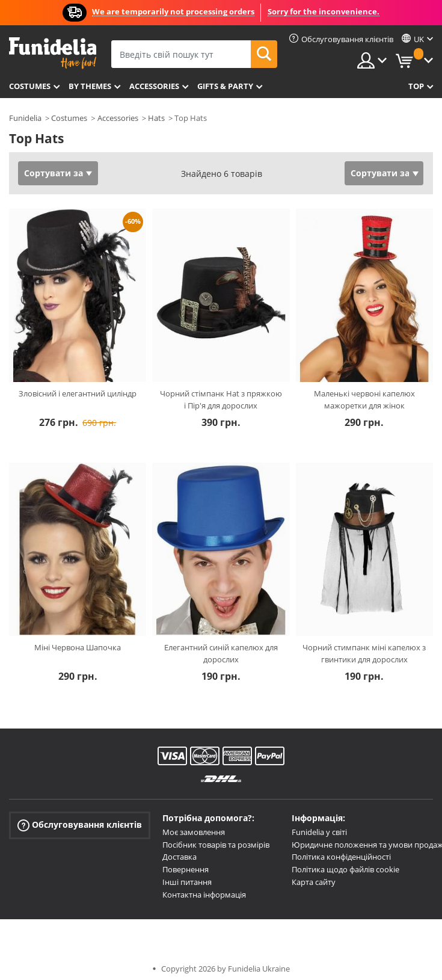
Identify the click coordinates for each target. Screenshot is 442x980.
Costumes (30, 86)
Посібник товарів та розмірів (216, 845)
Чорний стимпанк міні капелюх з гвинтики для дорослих (364, 653)
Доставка (180, 857)
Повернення (186, 869)
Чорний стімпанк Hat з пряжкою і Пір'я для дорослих (221, 399)
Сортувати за (54, 173)
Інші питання (187, 882)
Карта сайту (314, 882)
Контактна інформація (204, 895)
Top (416, 86)
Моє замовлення (194, 832)
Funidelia (25, 118)
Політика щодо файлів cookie (345, 869)
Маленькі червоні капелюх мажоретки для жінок (364, 399)
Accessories (154, 86)
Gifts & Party (225, 86)
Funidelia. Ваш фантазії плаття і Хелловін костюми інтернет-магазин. (53, 53)
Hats (156, 118)
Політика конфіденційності (341, 857)
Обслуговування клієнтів (80, 825)
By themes (90, 86)
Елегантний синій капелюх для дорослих (221, 653)
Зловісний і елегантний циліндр (78, 393)
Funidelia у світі (319, 832)
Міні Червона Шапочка (78, 647)
